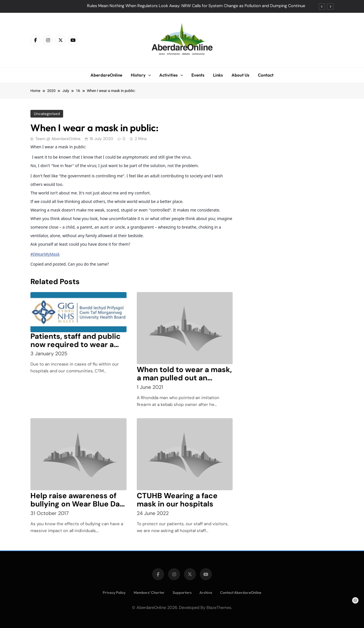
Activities (168, 75)
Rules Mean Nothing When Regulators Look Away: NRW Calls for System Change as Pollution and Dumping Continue (196, 6)
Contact (266, 75)
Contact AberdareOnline (241, 592)
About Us (240, 75)
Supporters (182, 592)
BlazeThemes (219, 608)
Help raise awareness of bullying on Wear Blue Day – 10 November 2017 (77, 504)
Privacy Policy (114, 592)
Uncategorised (47, 114)
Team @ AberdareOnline (58, 139)
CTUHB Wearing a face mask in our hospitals (177, 500)
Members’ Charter (149, 592)
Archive (206, 592)
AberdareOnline (106, 75)
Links (218, 75)
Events (198, 75)
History (138, 75)
